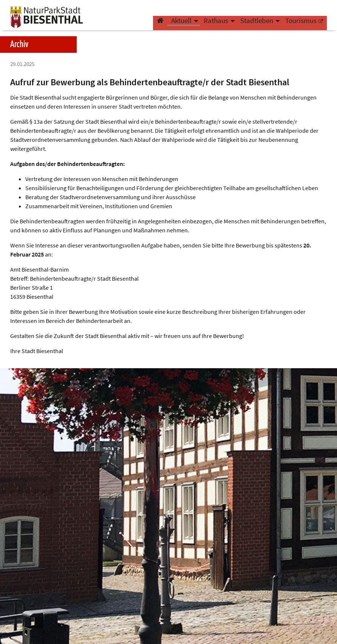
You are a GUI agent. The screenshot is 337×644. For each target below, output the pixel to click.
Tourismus (301, 25)
